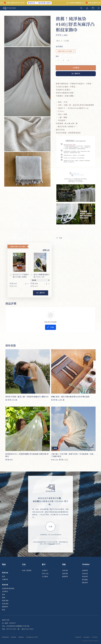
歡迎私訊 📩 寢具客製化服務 (43, 3)
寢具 (4, 576)
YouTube (95, 637)
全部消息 (65, 570)
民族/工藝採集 (27, 570)
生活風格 (45, 576)
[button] (81, 8)
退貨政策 (21, 637)
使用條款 (14, 637)
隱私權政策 (5, 637)
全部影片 (45, 570)
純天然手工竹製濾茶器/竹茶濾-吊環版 (19, 276)
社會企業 (85, 574)
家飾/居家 (5, 601)
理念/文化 (45, 574)
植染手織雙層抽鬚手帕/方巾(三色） (40, 276)
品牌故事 (85, 570)
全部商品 (5, 591)
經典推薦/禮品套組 (8, 588)
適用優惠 (59, 47)
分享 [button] (59, 238)
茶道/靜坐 (5, 604)
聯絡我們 (52, 544)
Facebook (78, 637)
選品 (4, 610)
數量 (57, 56)
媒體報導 (65, 576)
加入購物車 (76, 73)
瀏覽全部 (46, 250)
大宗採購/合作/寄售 (32, 637)
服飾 (4, 597)
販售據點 (85, 580)
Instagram (87, 637)
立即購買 (76, 68)
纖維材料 (5, 607)
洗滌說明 (5, 579)
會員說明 (85, 576)
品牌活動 (65, 574)
